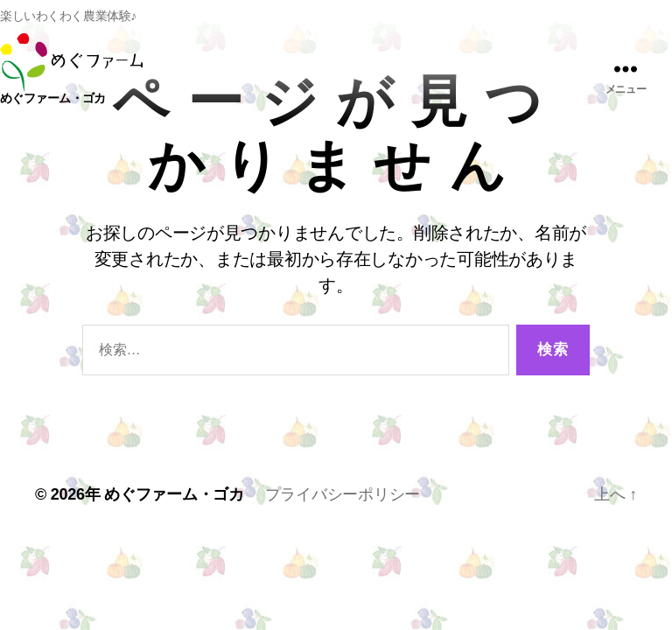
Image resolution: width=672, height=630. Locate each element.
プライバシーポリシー (343, 494)
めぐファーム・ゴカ (174, 494)
